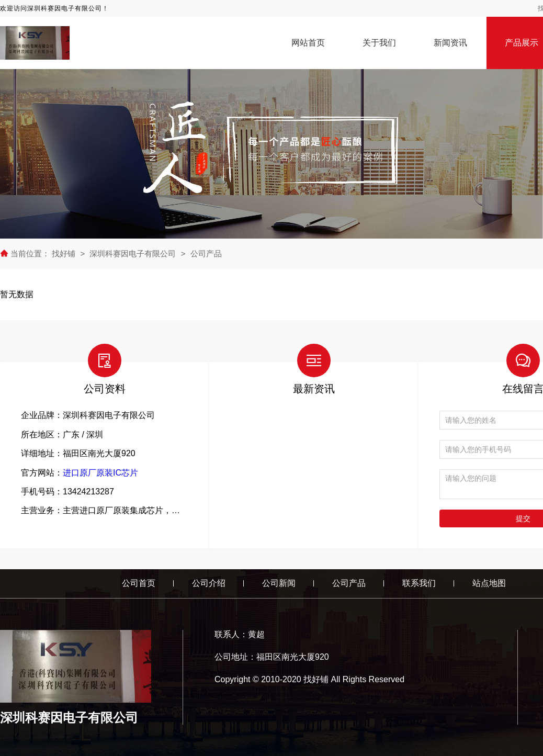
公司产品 (206, 253)
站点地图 (489, 583)
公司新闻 (279, 583)
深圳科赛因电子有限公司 (133, 253)
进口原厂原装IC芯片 (100, 473)
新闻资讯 (450, 43)
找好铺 (65, 253)
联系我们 (419, 583)
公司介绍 (209, 583)
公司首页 (139, 583)
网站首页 (308, 43)
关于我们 (379, 43)
